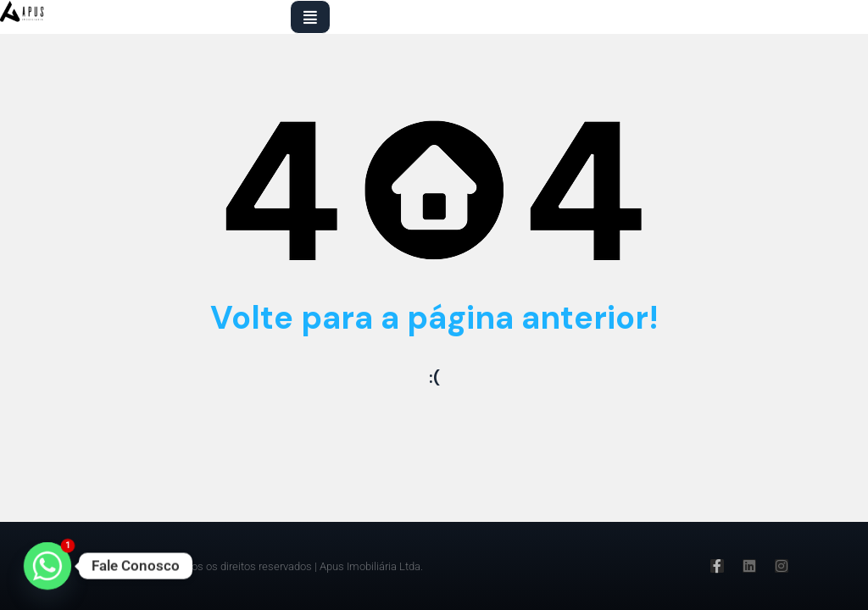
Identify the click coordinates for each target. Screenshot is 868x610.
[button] (310, 17)
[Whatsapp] (47, 566)
